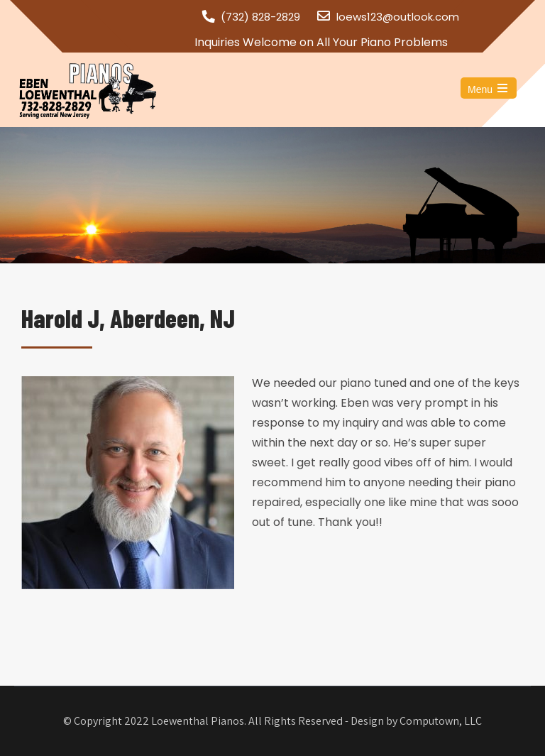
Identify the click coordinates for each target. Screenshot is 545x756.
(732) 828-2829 (260, 17)
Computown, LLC (441, 721)
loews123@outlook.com (398, 17)
